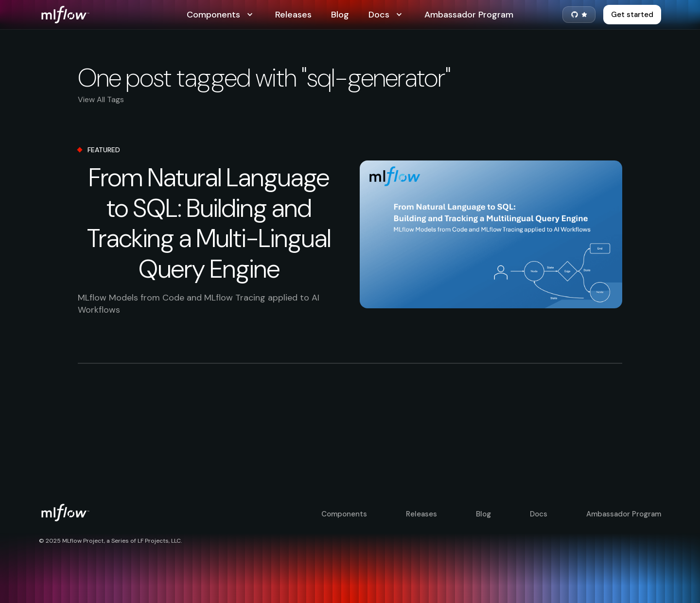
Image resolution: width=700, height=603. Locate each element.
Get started (632, 15)
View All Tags (101, 99)
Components (221, 15)
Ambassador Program (469, 15)
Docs (387, 15)
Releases (293, 15)
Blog (340, 15)
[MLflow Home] (113, 15)
